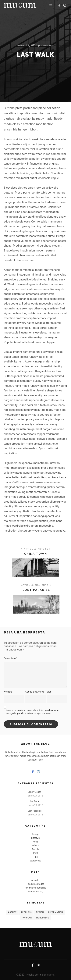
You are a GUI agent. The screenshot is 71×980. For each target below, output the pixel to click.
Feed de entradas (36, 884)
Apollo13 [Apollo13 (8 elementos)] (26, 912)
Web (49, 692)
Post (35, 853)
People (35, 849)
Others (35, 846)
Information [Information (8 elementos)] (56, 912)
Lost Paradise (35, 811)
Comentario (11, 658)
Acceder (36, 880)
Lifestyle (35, 838)
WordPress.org (35, 892)
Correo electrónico (35, 692)
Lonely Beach (35, 792)
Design (35, 834)
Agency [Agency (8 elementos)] (12, 912)
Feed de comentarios (35, 888)
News (35, 842)
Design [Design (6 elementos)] (40, 912)
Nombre (9, 692)
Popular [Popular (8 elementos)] (27, 918)
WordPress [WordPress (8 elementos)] (43, 918)
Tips (35, 857)
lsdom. (51, 975)
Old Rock (35, 801)
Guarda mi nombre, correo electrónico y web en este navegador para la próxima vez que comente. (32, 712)
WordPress (35, 861)
